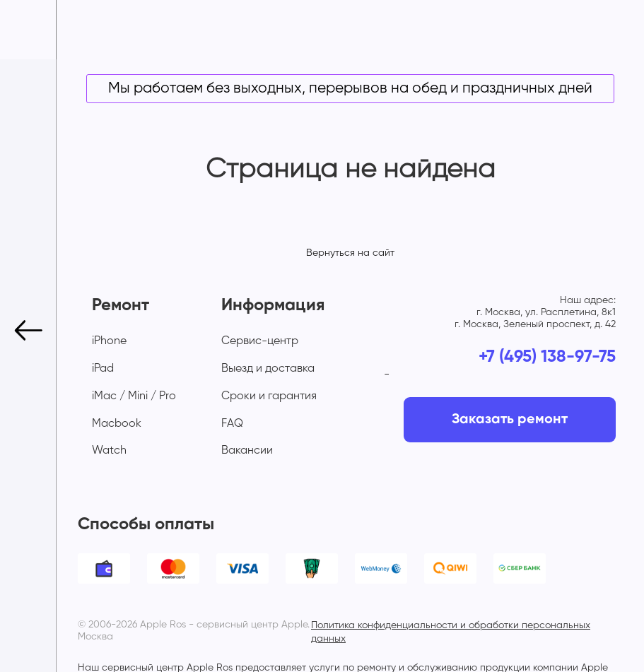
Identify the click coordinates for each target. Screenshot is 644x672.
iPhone (109, 341)
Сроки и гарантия (269, 396)
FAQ (232, 424)
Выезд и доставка (268, 369)
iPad (103, 369)
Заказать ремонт (510, 420)
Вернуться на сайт (350, 253)
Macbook (117, 424)
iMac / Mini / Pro (134, 396)
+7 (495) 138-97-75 (547, 357)
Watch (109, 451)
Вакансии (247, 451)
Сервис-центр (260, 341)
